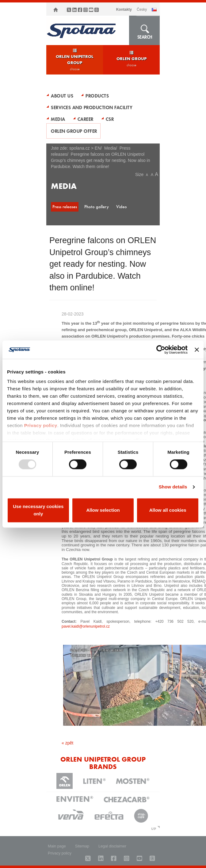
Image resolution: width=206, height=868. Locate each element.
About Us (62, 96)
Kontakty (124, 10)
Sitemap (82, 846)
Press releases (65, 206)
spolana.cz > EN (85, 148)
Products (97, 96)
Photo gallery (97, 206)
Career (86, 119)
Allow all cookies (168, 510)
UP (154, 828)
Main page (57, 846)
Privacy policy (41, 425)
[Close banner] (197, 350)
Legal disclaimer (112, 846)
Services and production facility (92, 107)
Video (122, 206)
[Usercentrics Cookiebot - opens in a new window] (161, 350)
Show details (173, 487)
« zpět (67, 743)
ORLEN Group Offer (74, 131)
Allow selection (103, 510)
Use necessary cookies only (38, 510)
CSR (110, 119)
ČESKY (142, 10)
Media (58, 119)
